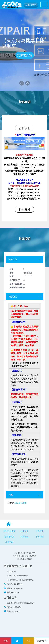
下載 (17, 641)
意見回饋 (39, 537)
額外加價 (13, 259)
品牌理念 (24, 531)
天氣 (11, 495)
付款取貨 (39, 531)
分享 (29, 641)
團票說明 (13, 297)
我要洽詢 (6, 641)
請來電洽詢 (25, 55)
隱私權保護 (9, 537)
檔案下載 (9, 542)
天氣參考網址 (20, 503)
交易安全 (24, 537)
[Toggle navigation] (44, 5)
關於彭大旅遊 (9, 531)
